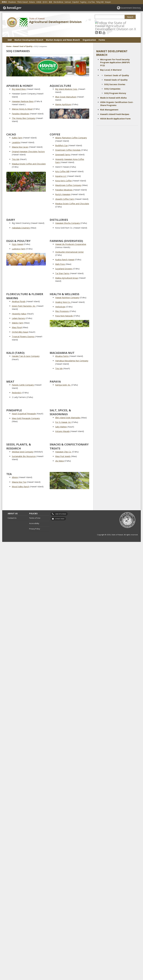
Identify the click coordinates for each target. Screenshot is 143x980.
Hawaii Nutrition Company (67, 298)
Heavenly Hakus (19, 314)
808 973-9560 (61, 514)
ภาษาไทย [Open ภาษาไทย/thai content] (91, 2)
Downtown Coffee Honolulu (68, 150)
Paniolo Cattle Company (23, 385)
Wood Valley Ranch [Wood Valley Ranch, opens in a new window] (21, 487)
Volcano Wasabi (62, 431)
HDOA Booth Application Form (115, 119)
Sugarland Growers (64, 269)
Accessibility (34, 523)
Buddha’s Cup (61, 145)
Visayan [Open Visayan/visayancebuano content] (108, 2)
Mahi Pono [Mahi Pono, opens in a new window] (60, 264)
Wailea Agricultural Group (67, 278)
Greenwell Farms (63, 155)
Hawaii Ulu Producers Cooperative (71, 244)
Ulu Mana (59, 461)
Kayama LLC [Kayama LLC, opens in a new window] (61, 176)
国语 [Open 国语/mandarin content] (51, 2)
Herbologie (60, 307)
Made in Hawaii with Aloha (113, 98)
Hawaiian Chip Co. (63, 452)
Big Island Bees (19, 89)
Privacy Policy (35, 529)
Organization (89, 40)
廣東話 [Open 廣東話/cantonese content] (4, 2)
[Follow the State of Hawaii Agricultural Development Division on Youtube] (104, 32)
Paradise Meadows (21, 114)
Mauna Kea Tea (19, 482)
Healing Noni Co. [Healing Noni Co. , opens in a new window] (63, 302)
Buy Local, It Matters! (111, 70)
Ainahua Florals (19, 301)
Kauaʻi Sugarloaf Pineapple (24, 414)
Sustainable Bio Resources (24, 456)
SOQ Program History (115, 93)
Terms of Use (35, 518)
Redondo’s (17, 393)
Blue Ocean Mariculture (66, 97)
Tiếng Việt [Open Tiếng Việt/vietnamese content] (100, 2)
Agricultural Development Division (55, 22)
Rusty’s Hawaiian (63, 194)
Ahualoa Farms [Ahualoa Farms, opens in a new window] (62, 356)
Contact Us (12, 518)
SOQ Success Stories (115, 84)
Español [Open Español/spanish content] (76, 2)
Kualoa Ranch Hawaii (65, 260)
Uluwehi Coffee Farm (65, 199)
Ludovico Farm (19, 249)
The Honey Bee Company (24, 118)
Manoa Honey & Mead (22, 109)
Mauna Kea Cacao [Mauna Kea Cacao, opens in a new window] (20, 147)
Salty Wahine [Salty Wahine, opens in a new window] (61, 427)
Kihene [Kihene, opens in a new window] (15, 477)
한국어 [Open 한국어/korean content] (45, 2)
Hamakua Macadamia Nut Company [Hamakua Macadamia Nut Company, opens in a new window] (72, 361)
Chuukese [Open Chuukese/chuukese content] (12, 2)
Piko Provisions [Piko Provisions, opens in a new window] (62, 311)
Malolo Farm (18, 323)
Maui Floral (17, 327)
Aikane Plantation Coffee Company (71, 138)
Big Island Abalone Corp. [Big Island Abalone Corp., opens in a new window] (66, 89)
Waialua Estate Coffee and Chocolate (29, 164)
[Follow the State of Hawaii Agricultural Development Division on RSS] (97, 32)
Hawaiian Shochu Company (68, 223)
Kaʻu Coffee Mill (62, 171)
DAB (10, 40)
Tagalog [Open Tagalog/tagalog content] (83, 2)
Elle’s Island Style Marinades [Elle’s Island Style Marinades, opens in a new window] (68, 418)
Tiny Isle (16, 159)
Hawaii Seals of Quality (116, 80)
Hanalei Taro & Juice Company (26, 356)
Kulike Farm (17, 138)
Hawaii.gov (12, 8)
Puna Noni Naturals (64, 316)
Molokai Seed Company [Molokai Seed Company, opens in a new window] (23, 452)
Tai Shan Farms (62, 273)
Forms (102, 40)
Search (130, 17)
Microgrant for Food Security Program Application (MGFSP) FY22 (115, 62)
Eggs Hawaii (17, 244)
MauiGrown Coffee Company (68, 185)
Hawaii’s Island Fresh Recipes (115, 114)
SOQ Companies (112, 89)
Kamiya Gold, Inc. (63, 385)
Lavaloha (16, 142)
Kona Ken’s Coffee (63, 181)
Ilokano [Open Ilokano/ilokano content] (32, 2)
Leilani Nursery (18, 318)
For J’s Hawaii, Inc (63, 422)
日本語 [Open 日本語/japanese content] (39, 2)
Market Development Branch (29, 40)
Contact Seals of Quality (117, 75)
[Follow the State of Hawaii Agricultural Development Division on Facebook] (100, 32)
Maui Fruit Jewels (63, 456)
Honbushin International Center (69, 252)
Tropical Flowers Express (23, 336)
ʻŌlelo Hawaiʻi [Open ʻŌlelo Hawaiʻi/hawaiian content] (23, 2)
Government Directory (131, 8)
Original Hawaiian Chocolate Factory (28, 151)
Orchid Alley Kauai (20, 332)
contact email (60, 519)
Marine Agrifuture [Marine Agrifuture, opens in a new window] (63, 104)
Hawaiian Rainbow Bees (23, 101)
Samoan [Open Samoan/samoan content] (68, 2)
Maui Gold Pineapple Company (26, 418)
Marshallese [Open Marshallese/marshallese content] (58, 2)
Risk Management (109, 110)
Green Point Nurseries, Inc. (24, 306)
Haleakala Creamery (21, 228)
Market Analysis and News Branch (63, 40)
